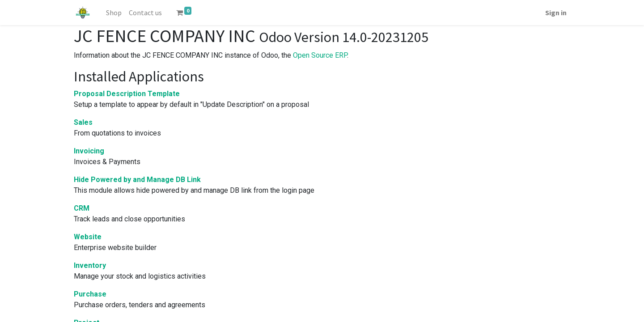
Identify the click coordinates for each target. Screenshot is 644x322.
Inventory (90, 265)
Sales (83, 122)
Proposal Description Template (127, 94)
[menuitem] (114, 13)
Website (88, 237)
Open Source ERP (320, 55)
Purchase (90, 294)
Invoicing (89, 151)
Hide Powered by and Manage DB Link (137, 180)
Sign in (556, 13)
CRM (82, 208)
